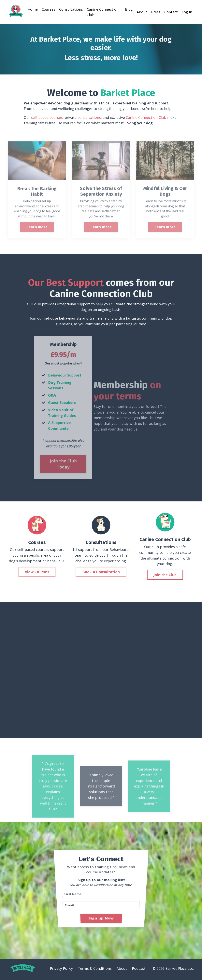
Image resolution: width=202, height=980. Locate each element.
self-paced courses (47, 117)
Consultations (71, 9)
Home (33, 9)
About (142, 12)
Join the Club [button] (165, 576)
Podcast (139, 970)
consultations (90, 117)
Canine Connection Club (103, 12)
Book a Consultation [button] (101, 573)
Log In (187, 12)
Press (156, 12)
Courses (48, 9)
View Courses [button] (37, 573)
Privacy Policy (61, 970)
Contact (171, 12)
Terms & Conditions (95, 970)
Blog (129, 9)
